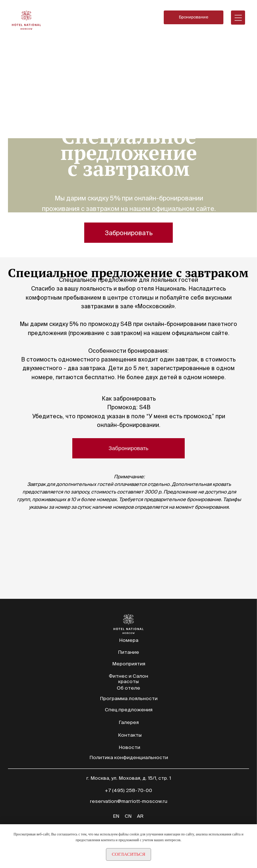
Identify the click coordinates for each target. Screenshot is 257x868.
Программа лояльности (129, 698)
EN (116, 816)
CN (128, 816)
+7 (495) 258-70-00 (128, 790)
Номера (129, 640)
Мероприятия (129, 664)
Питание (128, 652)
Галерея (129, 722)
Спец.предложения (129, 710)
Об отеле (128, 688)
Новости (129, 747)
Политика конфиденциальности (129, 757)
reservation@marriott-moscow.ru (129, 801)
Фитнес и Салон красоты (128, 679)
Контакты (130, 735)
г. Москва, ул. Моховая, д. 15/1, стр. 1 (129, 778)
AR (140, 816)
